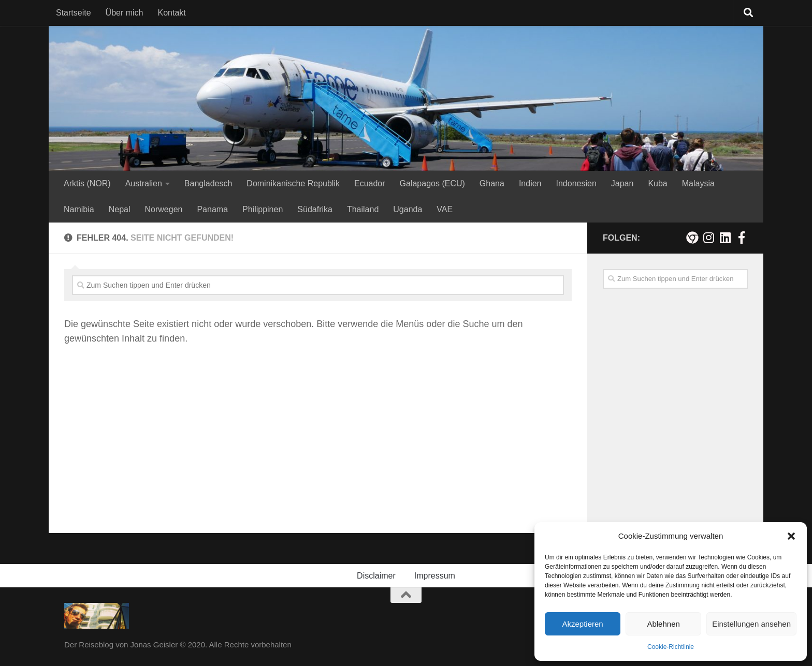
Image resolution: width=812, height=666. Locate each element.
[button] (791, 536)
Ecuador (370, 183)
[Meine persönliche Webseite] (692, 238)
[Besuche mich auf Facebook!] (742, 238)
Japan (622, 183)
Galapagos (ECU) (432, 183)
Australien (144, 183)
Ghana (492, 183)
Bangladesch (208, 183)
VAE (445, 209)
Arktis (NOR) (87, 183)
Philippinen (263, 209)
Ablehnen (663, 624)
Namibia (79, 209)
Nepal (120, 209)
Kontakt (172, 13)
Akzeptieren (582, 624)
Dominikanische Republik (293, 183)
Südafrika (315, 209)
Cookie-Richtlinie (671, 647)
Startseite (74, 13)
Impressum (435, 576)
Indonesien (576, 183)
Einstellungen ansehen (751, 624)
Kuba (657, 183)
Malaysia (698, 183)
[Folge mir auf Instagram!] (708, 238)
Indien (530, 183)
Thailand (363, 209)
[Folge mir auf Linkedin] (725, 238)
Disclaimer (376, 576)
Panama (212, 209)
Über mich (125, 13)
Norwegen (164, 209)
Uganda (408, 209)
